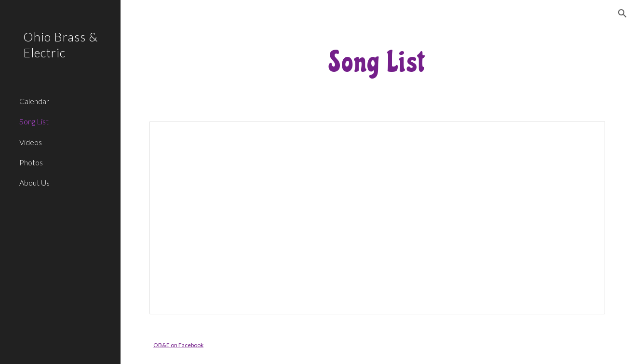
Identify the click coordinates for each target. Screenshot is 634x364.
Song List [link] (34, 121)
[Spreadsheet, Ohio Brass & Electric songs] (377, 218)
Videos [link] (31, 142)
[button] (622, 13)
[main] (378, 61)
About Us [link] (34, 182)
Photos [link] (31, 162)
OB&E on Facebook (178, 345)
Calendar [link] (34, 101)
